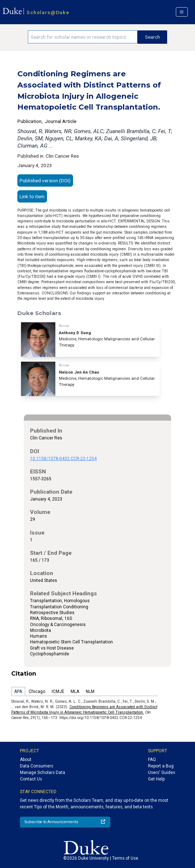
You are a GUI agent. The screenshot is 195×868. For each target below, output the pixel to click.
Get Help (156, 779)
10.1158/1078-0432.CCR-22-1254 (63, 459)
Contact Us (31, 779)
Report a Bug (161, 766)
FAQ (152, 759)
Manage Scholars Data (43, 773)
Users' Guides (162, 773)
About (26, 759)
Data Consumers (37, 766)
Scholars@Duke (48, 12)
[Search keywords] (83, 37)
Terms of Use (125, 858)
